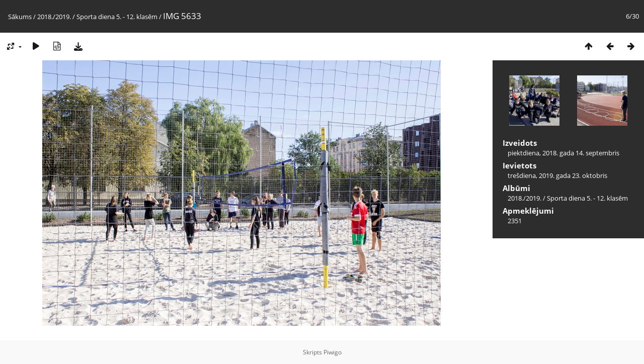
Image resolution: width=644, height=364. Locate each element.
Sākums (20, 17)
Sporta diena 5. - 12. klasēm (117, 17)
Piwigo (333, 352)
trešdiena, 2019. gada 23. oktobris (557, 175)
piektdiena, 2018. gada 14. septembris (563, 153)
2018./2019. (54, 17)
